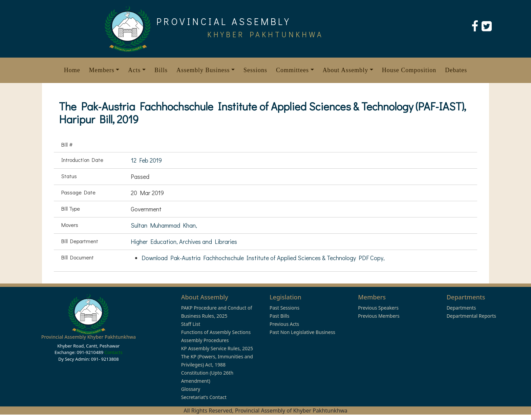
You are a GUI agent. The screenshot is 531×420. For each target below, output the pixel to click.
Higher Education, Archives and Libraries (184, 241)
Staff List (191, 324)
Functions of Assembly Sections (216, 332)
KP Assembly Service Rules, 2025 (217, 348)
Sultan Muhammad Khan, (164, 225)
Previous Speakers (378, 308)
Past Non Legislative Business (302, 332)
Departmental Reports (471, 316)
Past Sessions (284, 308)
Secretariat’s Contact (204, 397)
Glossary (191, 389)
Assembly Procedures (205, 340)
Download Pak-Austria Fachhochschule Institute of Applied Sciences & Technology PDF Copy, (263, 258)
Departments (461, 308)
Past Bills (279, 316)
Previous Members (379, 316)
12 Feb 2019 (146, 160)
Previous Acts (284, 324)
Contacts (113, 352)
